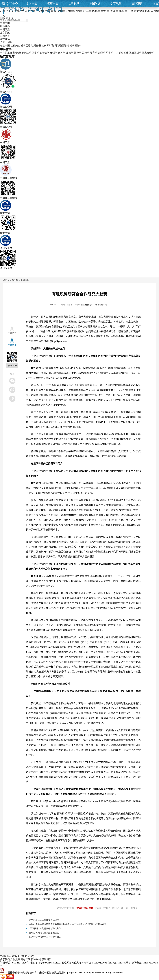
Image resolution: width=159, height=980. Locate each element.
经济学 (22, 53)
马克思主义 (6, 53)
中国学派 (95, 4)
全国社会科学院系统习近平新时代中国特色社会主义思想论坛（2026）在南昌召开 (68, 924)
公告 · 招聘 (6, 42)
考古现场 (5, 39)
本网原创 (25, 280)
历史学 (35, 53)
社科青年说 (48, 46)
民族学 (86, 53)
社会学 (78, 53)
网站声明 (26, 959)
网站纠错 (36, 959)
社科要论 (26, 46)
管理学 (102, 53)
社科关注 (15, 46)
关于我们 (5, 959)
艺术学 (62, 53)
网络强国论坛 (62, 46)
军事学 (109, 53)
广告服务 (15, 959)
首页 (5, 280)
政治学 (70, 53)
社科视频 (74, 4)
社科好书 (36, 46)
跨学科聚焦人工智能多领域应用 (44, 920)
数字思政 (116, 4)
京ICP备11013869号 (118, 963)
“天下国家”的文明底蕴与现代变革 (45, 929)
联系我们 (46, 959)
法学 (29, 53)
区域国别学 (135, 53)
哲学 (15, 53)
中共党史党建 (121, 53)
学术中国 (32, 4)
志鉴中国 (5, 46)
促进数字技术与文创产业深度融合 (45, 937)
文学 (42, 53)
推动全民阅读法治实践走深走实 (44, 933)
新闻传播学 (51, 53)
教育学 (94, 53)
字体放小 (12, 345)
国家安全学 (148, 53)
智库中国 (53, 4)
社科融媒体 (76, 46)
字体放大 (12, 333)
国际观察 (137, 4)
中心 (15, 4)
